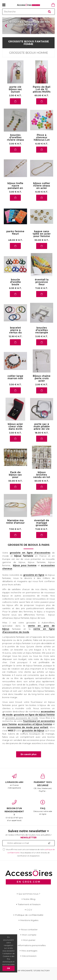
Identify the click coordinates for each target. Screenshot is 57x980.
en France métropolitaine (14, 788)
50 (42, 246)
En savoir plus (29, 761)
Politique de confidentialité (29, 921)
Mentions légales (29, 926)
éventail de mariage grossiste (42, 529)
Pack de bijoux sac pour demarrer (15, 482)
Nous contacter (29, 936)
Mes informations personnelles (29, 952)
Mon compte (29, 941)
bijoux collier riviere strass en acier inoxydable (42, 193)
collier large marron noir (15, 384)
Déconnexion (29, 962)
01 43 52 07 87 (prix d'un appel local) (14, 817)
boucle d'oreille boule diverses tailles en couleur (15, 291)
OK (9, 968)
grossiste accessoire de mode (22, 724)
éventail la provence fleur (42, 288)
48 (15, 246)
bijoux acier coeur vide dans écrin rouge (15, 434)
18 (42, 439)
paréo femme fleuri (15, 239)
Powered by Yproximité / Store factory (28, 977)
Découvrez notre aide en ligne (43, 814)
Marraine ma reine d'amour (15, 528)
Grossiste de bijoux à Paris (29, 551)
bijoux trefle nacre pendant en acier (15, 193)
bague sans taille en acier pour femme (42, 240)
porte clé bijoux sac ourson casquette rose (15, 98)
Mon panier (29, 946)
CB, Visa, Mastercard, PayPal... (43, 789)
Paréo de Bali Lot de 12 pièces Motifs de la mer (42, 97)
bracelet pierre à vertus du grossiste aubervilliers (15, 339)
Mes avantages (29, 957)
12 (15, 343)
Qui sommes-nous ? (29, 900)
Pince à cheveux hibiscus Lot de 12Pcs (42, 145)
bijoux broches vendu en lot (42, 481)
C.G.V (29, 916)
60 (42, 102)
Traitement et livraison (29, 911)
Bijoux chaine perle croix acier (42, 385)
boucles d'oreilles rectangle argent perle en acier (42, 339)
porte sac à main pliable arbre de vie (42, 433)
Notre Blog (29, 905)
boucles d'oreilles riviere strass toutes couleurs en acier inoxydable (15, 146)
